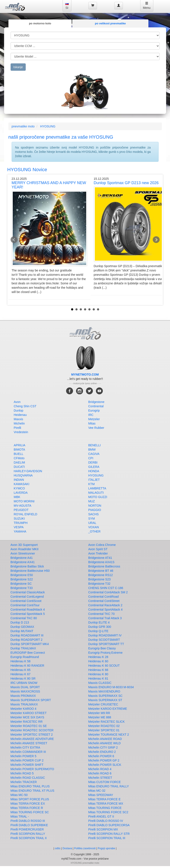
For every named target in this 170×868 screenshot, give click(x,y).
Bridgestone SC (21, 584)
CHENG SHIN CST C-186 (106, 588)
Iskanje (18, 67)
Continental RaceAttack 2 (105, 605)
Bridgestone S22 (22, 579)
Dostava (67, 848)
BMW (92, 450)
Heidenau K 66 (98, 670)
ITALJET (94, 480)
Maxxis (19, 419)
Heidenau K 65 (21, 670)
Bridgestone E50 (22, 575)
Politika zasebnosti (85, 848)
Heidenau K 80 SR (23, 678)
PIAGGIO (95, 510)
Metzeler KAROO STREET (29, 713)
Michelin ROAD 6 (100, 773)
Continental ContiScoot (26, 601)
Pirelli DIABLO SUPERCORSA (109, 825)
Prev (14, 240)
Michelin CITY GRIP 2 (103, 747)
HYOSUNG (48, 126)
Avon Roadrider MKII (25, 549)
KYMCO (19, 488)
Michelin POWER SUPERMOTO (32, 769)
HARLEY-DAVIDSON (28, 471)
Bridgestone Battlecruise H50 (30, 571)
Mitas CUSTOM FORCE (105, 782)
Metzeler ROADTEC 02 (104, 726)
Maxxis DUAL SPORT (25, 687)
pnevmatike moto (23, 126)
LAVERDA (21, 493)
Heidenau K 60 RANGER (27, 666)
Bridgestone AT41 (100, 558)
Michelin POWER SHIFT (27, 765)
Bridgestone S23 (100, 579)
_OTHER (95, 531)
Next (156, 240)
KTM (92, 484)
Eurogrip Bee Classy (102, 648)
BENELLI (95, 445)
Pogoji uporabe (106, 848)
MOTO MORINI (24, 501)
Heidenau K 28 (98, 657)
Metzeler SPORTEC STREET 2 (32, 735)
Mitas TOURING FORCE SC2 (108, 812)
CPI (91, 458)
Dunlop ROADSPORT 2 (27, 640)
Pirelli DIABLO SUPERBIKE (29, 825)
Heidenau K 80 (98, 674)
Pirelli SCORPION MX (103, 829)
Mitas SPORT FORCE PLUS (30, 799)
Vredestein (21, 432)
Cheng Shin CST (25, 406)
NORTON (95, 506)
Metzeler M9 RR (99, 713)
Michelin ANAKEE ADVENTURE (32, 739)
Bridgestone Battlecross (104, 566)
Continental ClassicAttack (28, 592)
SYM (92, 519)
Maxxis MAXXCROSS (25, 691)
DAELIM (19, 462)
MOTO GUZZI (98, 497)
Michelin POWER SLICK (105, 765)
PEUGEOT (21, 510)
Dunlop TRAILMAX (23, 648)
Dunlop (19, 410)
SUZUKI (19, 519)
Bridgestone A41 (22, 558)
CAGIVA (94, 454)
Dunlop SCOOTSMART (104, 640)
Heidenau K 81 (98, 678)
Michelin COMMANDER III (28, 752)
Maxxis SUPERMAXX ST (105, 700)
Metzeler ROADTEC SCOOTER (32, 730)
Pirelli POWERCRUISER (27, 829)
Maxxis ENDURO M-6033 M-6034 (111, 687)
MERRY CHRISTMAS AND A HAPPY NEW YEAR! (49, 185)
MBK (17, 497)
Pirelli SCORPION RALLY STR (109, 834)
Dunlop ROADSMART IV (105, 635)
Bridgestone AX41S (101, 562)
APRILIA (20, 445)
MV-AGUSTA (23, 506)
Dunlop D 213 (20, 622)
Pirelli (17, 428)
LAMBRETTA (97, 488)
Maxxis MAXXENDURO (104, 691)
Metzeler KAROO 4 (24, 709)
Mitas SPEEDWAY (101, 795)
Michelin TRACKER (24, 782)
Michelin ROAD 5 (22, 773)
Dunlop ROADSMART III (27, 635)
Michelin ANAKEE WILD (105, 743)
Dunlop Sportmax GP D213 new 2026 (126, 183)
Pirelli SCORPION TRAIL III (107, 838)
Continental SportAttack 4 (106, 609)
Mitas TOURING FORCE (105, 808)
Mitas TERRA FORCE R (27, 808)
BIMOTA (20, 450)
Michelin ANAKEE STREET (29, 743)
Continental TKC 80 (24, 618)
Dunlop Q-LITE (98, 631)
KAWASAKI (22, 484)
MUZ (92, 501)
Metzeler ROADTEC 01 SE (29, 726)
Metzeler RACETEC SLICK (107, 722)
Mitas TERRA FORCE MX (106, 804)
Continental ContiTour (25, 605)
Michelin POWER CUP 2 (27, 760)
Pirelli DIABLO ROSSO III (28, 821)
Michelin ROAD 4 (100, 769)
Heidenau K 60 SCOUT (104, 666)
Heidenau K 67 (21, 674)
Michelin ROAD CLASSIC (28, 778)
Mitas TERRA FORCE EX (28, 804)
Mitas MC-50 (19, 795)
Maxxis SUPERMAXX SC (106, 696)
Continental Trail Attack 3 (105, 618)
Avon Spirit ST (98, 549)
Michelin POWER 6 (101, 756)
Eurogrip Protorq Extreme (106, 653)
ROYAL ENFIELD (26, 514)
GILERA (94, 467)
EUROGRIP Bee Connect (28, 653)
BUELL (19, 454)
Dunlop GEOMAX (22, 627)
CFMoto (19, 458)
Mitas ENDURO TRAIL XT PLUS (33, 791)
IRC (91, 415)
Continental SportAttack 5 (28, 614)
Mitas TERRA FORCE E (105, 799)
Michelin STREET (100, 778)
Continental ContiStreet (104, 601)
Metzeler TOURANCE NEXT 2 (109, 735)
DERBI (93, 462)
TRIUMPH (21, 523)
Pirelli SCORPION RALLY (28, 834)
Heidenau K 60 (98, 661)
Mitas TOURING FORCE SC (30, 812)
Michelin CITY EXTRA (25, 747)
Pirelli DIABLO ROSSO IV (106, 821)
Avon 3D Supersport (24, 545)
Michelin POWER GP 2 (104, 760)
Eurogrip (94, 410)
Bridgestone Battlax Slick (27, 566)
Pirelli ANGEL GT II (101, 816)
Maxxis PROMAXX (23, 696)
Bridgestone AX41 (23, 562)
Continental (96, 406)
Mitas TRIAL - (20, 816)
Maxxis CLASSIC (100, 683)
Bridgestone (96, 402)
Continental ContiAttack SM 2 (108, 592)
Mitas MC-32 (97, 791)
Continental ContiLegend (27, 597)
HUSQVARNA (23, 475)
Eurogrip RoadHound (25, 657)
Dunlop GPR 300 (100, 627)
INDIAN (19, 480)
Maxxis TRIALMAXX (24, 704)
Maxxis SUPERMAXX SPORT (31, 700)
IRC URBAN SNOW (24, 683)
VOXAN (94, 527)
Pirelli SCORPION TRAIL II (29, 838)
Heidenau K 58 (21, 661)
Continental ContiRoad (104, 597)
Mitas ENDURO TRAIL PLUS (30, 786)
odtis (58, 848)
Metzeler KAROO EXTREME (108, 709)
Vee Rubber (96, 428)
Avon (17, 402)
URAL (92, 523)
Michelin (19, 423)
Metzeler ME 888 (100, 717)
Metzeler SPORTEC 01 (104, 730)
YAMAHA (20, 531)
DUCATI (19, 467)
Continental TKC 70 (102, 614)
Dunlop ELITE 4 (99, 622)
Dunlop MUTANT (22, 631)
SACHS (94, 514)
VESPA (19, 527)
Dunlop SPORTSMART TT (106, 644)
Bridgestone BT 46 (101, 571)
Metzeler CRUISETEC (103, 704)
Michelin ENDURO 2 (102, 752)
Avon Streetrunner (23, 553)
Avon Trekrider (98, 553)
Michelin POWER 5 (24, 756)
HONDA (94, 471)
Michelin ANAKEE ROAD (105, 739)
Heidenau (20, 415)
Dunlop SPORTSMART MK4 (30, 644)
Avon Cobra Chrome (102, 545)
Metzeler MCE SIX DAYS (27, 717)
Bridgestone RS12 (101, 575)
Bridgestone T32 (99, 584)
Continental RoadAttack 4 (28, 609)
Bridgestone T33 (22, 588)
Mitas (92, 423)
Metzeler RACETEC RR (27, 722)
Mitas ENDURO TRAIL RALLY (109, 786)
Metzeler (94, 419)
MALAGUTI (96, 493)
